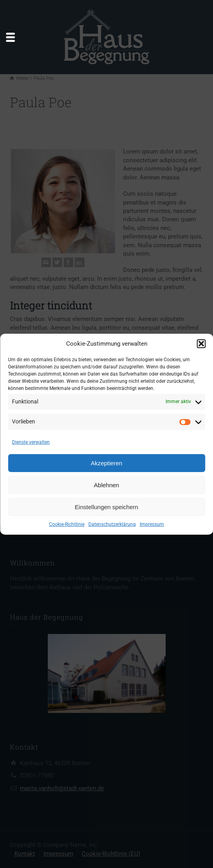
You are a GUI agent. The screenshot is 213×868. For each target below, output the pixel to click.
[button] (201, 344)
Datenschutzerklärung (112, 524)
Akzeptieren (106, 463)
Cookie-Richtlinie (67, 524)
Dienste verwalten (31, 442)
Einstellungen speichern (106, 507)
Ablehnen (106, 485)
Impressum (152, 524)
